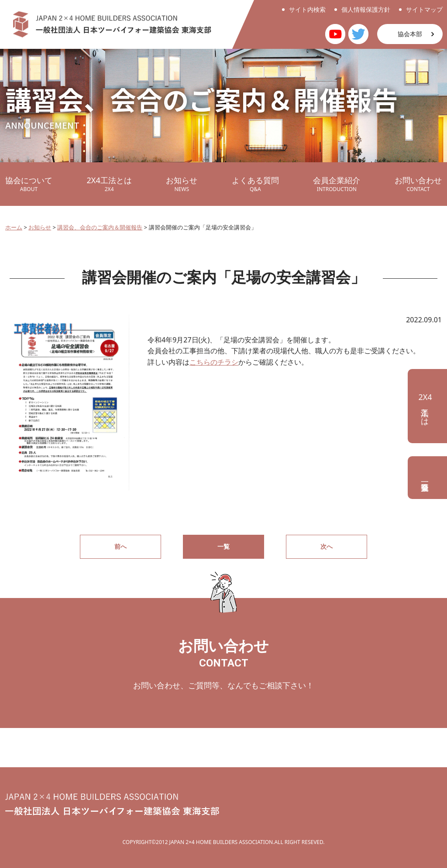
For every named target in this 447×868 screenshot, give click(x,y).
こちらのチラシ (214, 362)
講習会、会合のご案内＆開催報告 (100, 227)
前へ (120, 546)
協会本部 (410, 34)
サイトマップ (424, 9)
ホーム (14, 227)
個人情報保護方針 (366, 9)
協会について (29, 184)
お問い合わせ (418, 184)
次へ (327, 546)
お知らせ (182, 184)
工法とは (425, 406)
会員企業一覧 (427, 478)
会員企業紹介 (337, 184)
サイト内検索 (307, 9)
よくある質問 (255, 184)
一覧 (223, 546)
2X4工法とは (109, 184)
